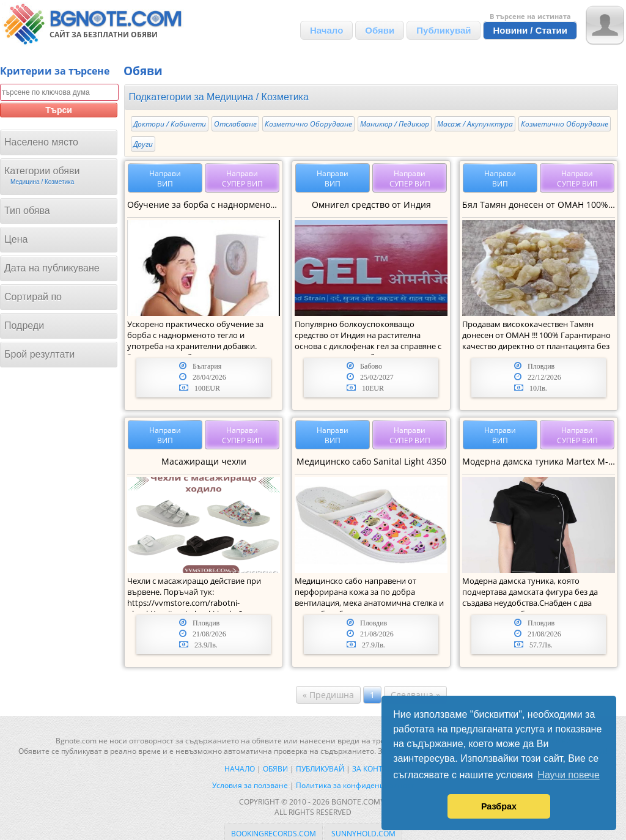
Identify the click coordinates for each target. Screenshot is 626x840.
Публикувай (444, 30)
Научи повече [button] (568, 775)
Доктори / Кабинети (170, 124)
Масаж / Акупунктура (475, 124)
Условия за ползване (250, 785)
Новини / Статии (530, 30)
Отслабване (235, 124)
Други (143, 144)
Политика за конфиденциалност (355, 785)
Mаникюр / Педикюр (395, 124)
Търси (59, 110)
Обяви (380, 30)
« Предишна (328, 695)
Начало (326, 30)
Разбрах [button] (499, 806)
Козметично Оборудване (308, 124)
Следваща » (415, 695)
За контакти (377, 769)
